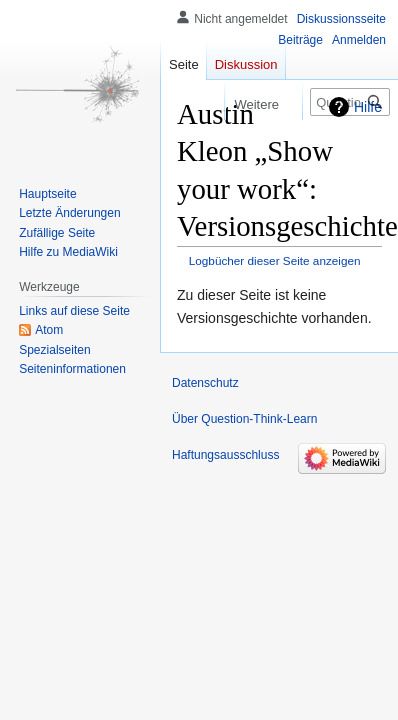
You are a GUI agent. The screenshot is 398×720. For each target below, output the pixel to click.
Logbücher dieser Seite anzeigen (275, 260)
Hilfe (368, 107)
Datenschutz (205, 383)
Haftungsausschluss (225, 455)
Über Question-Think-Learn (244, 419)
